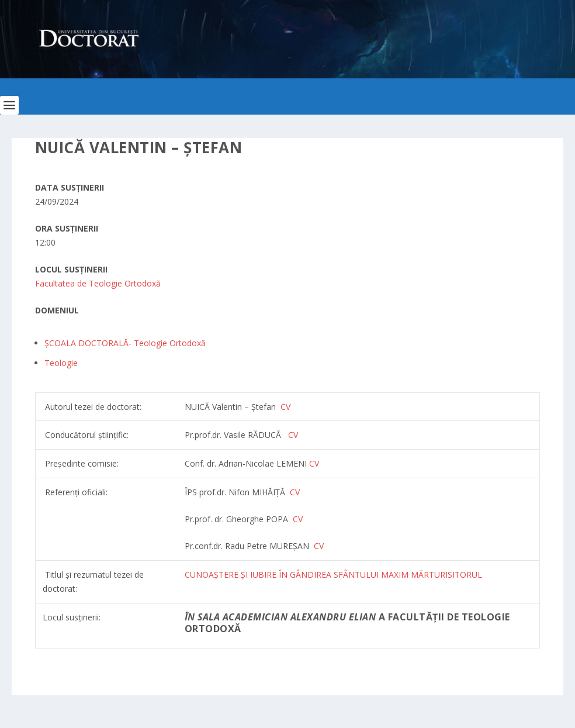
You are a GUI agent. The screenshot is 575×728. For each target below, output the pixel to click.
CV (293, 435)
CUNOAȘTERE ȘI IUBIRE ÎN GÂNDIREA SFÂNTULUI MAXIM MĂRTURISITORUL (333, 575)
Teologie (61, 363)
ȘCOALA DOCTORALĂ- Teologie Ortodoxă (125, 343)
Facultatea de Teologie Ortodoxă (98, 283)
